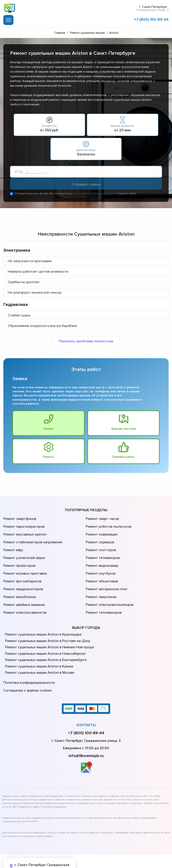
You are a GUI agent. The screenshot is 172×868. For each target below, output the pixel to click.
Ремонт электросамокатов (24, 594)
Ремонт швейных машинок (23, 588)
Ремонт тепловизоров (103, 594)
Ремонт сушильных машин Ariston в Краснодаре (42, 615)
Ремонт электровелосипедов (109, 588)
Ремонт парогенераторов (23, 525)
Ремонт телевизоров (102, 550)
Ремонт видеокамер (102, 557)
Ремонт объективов (101, 569)
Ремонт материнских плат (106, 575)
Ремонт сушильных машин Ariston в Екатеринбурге (44, 641)
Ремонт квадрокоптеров (22, 575)
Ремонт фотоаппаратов (22, 569)
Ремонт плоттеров (100, 544)
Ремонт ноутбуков (100, 563)
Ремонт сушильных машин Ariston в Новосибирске (44, 634)
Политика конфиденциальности (28, 663)
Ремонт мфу (13, 544)
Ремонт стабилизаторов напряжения (32, 538)
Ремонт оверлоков (101, 582)
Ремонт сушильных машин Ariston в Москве (39, 653)
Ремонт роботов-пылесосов (108, 525)
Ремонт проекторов (19, 557)
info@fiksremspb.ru (86, 733)
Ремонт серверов (100, 538)
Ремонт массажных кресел (24, 532)
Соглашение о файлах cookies (27, 669)
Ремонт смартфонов (19, 519)
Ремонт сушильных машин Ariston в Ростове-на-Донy (46, 621)
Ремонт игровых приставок (24, 563)
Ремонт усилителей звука (23, 550)
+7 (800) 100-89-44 (151, 18)
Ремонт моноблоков (19, 582)
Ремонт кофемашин (101, 532)
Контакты (86, 703)
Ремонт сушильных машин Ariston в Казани (38, 647)
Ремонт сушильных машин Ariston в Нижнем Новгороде (48, 628)
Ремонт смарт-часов (102, 519)
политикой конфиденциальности (96, 194)
